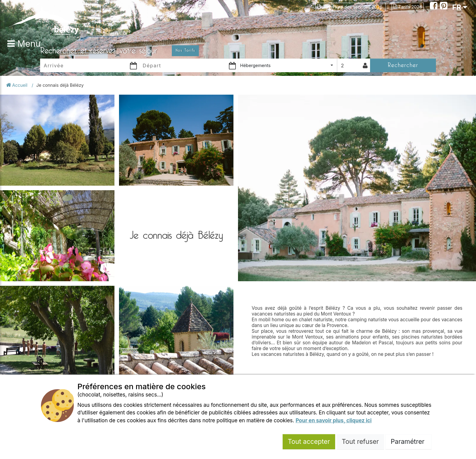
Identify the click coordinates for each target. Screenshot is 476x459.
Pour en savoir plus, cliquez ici (334, 420)
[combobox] (287, 65)
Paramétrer (408, 441)
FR (460, 7)
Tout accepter (309, 441)
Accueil (17, 85)
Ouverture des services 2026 (350, 7)
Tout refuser (360, 441)
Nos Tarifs (185, 50)
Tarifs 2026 (408, 7)
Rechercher (403, 65)
